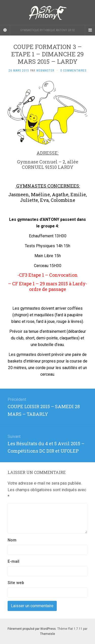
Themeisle (48, 634)
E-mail (13, 561)
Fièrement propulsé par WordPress (32, 629)
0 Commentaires (73, 71)
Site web (16, 583)
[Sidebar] (5, 30)
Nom (12, 540)
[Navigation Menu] (90, 30)
